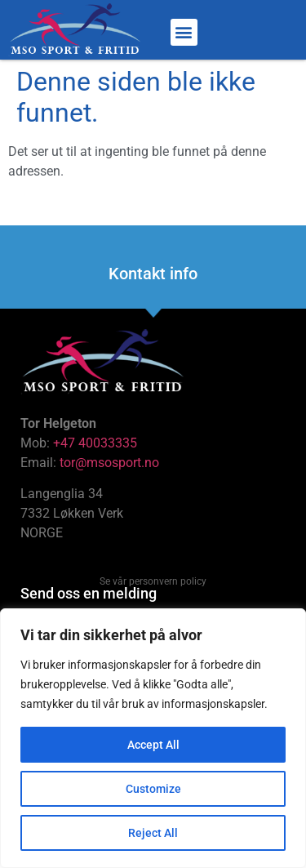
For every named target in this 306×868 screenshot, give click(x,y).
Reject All (153, 833)
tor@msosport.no (111, 463)
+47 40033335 (95, 443)
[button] (184, 32)
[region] (153, 738)
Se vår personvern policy (153, 581)
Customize (153, 789)
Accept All (153, 745)
